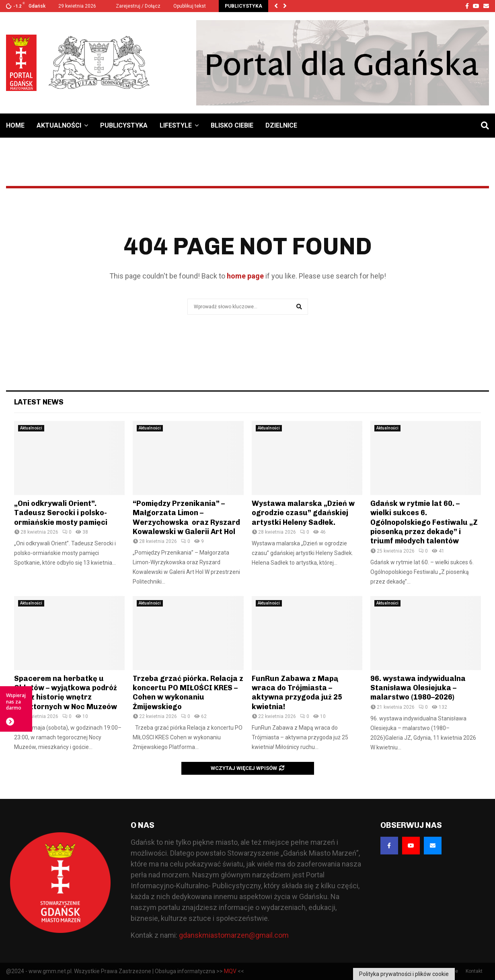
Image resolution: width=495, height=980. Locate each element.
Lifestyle (176, 125)
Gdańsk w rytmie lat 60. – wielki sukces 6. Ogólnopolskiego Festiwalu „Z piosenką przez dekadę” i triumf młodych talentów (424, 522)
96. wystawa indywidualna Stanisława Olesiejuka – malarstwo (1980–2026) (418, 688)
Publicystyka (124, 125)
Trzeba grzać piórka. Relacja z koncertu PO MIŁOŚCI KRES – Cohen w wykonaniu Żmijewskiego (188, 693)
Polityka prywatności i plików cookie (404, 974)
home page (245, 276)
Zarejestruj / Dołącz (135, 6)
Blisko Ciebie (232, 125)
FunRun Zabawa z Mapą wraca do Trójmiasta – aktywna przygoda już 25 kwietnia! (297, 693)
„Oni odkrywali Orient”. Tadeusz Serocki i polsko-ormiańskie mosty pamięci (61, 513)
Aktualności (59, 125)
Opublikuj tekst (190, 6)
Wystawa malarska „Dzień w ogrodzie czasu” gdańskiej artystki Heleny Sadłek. (303, 513)
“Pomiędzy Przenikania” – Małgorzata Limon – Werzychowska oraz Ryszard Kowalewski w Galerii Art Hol (186, 518)
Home (15, 125)
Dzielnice (281, 125)
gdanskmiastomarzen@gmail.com (234, 935)
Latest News (39, 402)
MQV (230, 971)
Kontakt (474, 971)
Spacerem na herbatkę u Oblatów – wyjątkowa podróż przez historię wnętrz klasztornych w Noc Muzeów (66, 693)
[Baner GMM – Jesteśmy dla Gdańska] (343, 63)
